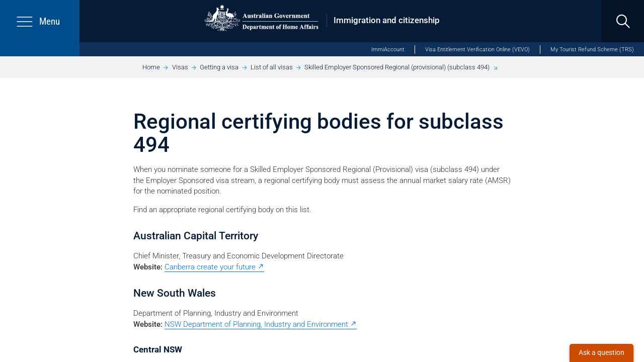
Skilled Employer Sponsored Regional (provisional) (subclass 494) (397, 67)
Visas (180, 67)
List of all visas (272, 67)
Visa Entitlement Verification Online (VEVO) (477, 50)
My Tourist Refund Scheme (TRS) (592, 50)
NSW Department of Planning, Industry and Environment (256, 324)
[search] (623, 21)
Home (151, 67)
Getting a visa (219, 67)
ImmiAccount (388, 50)
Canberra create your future (210, 267)
